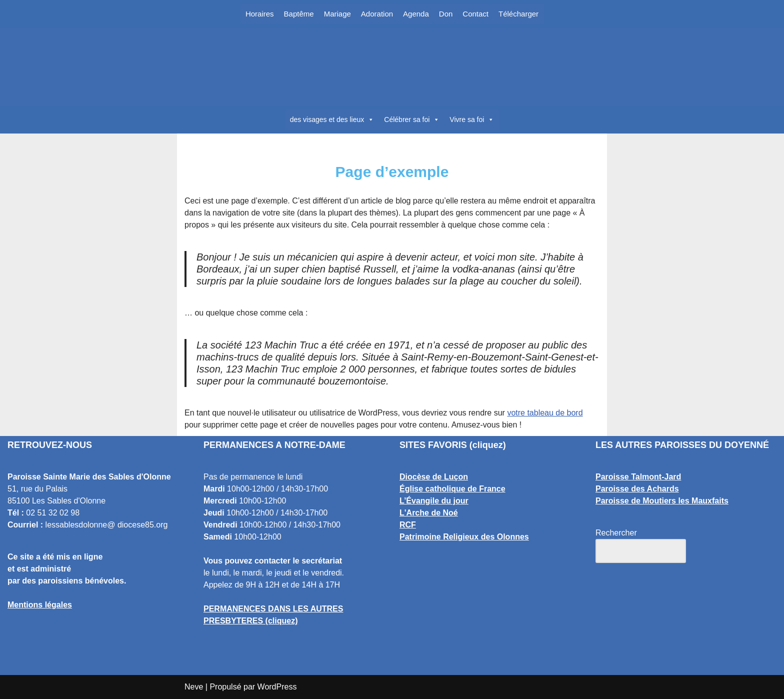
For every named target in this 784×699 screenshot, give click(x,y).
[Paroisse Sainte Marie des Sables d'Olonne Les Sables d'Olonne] (392, 67)
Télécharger (518, 14)
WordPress (277, 687)
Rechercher (616, 533)
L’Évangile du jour (434, 501)
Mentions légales (40, 605)
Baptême (299, 14)
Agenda (416, 14)
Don (446, 14)
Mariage (337, 14)
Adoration (377, 14)
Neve (194, 687)
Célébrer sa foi (412, 119)
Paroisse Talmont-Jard (638, 477)
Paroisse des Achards (637, 489)
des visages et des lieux (332, 119)
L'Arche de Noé (429, 513)
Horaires (260, 14)
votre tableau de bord (545, 413)
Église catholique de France (452, 489)
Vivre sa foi (472, 119)
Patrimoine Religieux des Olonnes (464, 537)
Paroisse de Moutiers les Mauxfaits (662, 501)
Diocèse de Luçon (434, 477)
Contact (475, 14)
